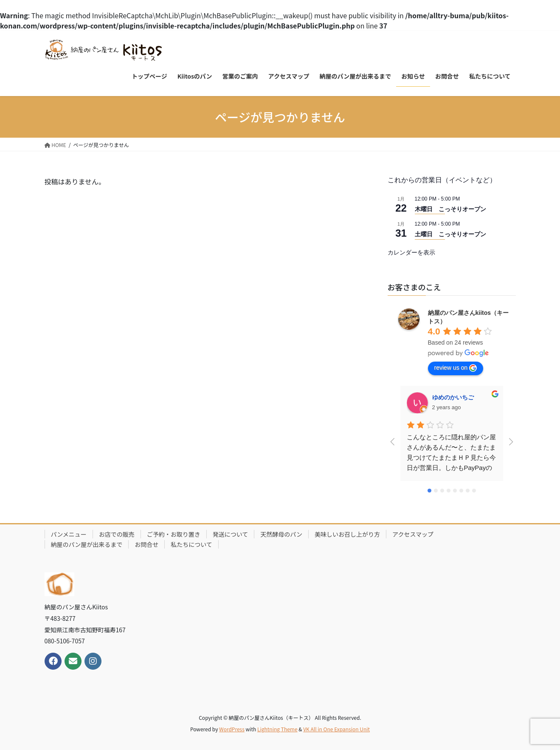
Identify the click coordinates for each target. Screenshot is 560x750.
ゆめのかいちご (453, 397)
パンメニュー (69, 534)
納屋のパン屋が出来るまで (87, 544)
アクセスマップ (413, 534)
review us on (456, 368)
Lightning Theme (277, 729)
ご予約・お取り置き (174, 534)
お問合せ (146, 544)
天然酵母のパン (281, 534)
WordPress (232, 729)
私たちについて (191, 544)
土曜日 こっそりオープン (450, 234)
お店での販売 (117, 534)
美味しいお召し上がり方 (347, 534)
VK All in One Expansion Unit (336, 729)
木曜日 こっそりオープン (450, 209)
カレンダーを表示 (411, 252)
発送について (231, 534)
